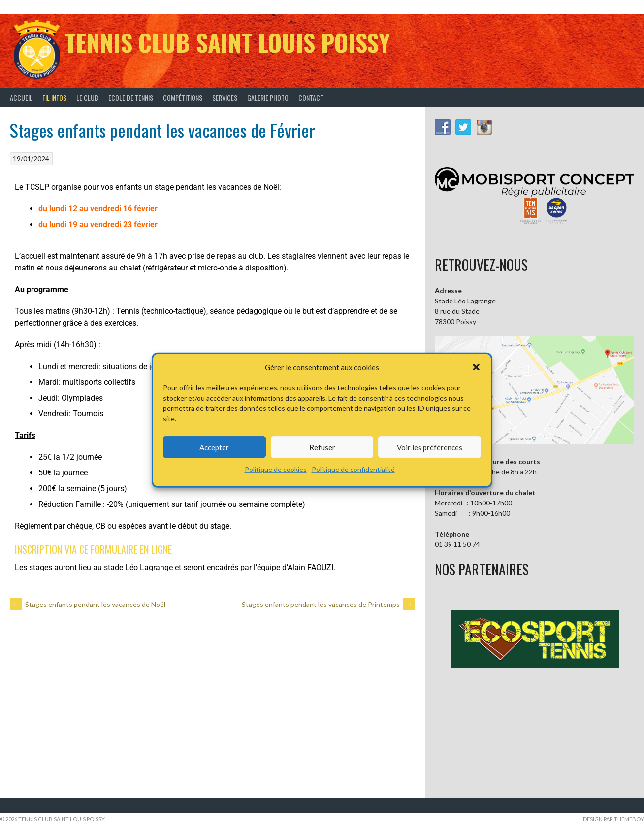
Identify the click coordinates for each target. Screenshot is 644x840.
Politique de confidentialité (353, 469)
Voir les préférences (430, 447)
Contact (311, 97)
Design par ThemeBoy (613, 819)
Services (225, 97)
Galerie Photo (268, 97)
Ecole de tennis (131, 97)
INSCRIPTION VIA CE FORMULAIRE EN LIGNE (93, 549)
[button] (476, 367)
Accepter (214, 447)
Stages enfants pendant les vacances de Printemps (328, 604)
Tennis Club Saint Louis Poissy (227, 42)
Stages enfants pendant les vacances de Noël (88, 604)
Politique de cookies (276, 469)
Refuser (322, 447)
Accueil (21, 97)
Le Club (87, 97)
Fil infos (54, 97)
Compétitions (183, 97)
